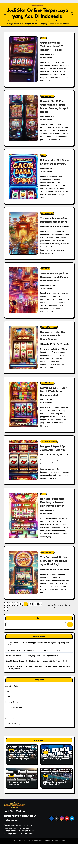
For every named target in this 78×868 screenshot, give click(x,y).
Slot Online (45, 286)
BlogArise (51, 865)
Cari (39, 642)
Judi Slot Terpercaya (49, 351)
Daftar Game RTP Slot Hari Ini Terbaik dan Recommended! (54, 416)
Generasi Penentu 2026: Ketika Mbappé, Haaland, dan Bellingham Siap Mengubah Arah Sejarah (22, 782)
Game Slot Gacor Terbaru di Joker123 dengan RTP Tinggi (53, 56)
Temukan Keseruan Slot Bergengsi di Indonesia (52, 235)
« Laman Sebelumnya (55, 629)
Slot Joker (9, 737)
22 (40, 629)
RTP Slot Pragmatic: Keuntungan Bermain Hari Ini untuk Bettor (53, 526)
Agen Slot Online (47, 106)
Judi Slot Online (47, 227)
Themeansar (62, 865)
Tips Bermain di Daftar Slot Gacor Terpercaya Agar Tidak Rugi (55, 585)
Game (43, 48)
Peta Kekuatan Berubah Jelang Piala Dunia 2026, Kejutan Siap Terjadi (33, 675)
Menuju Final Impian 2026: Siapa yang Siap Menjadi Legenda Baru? (32, 680)
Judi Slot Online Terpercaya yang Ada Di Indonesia (37, 18)
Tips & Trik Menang (13, 748)
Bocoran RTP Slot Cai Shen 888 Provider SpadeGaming (53, 360)
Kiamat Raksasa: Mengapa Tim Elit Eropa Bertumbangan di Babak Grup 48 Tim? (36, 685)
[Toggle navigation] (5, 20)
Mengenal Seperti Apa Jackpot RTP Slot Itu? (54, 472)
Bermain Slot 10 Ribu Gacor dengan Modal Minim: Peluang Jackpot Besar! (53, 116)
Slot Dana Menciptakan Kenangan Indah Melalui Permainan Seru (52, 298)
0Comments (47, 67)
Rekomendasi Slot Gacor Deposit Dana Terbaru (53, 174)
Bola (7, 716)
